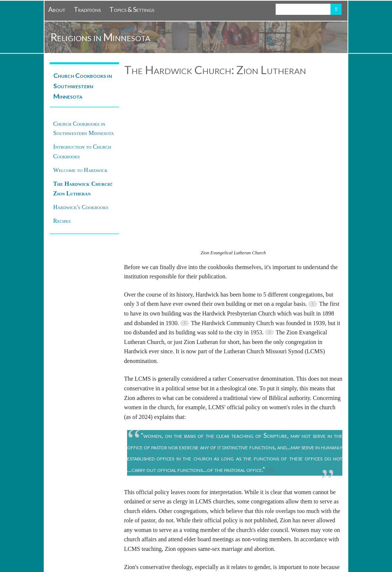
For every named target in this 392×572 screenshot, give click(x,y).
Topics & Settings (132, 9)
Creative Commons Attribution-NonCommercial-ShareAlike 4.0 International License (231, 537)
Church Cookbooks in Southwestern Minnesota (83, 86)
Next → (333, 488)
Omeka (109, 555)
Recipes (62, 221)
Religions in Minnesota (100, 37)
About (57, 9)
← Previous (138, 488)
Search (336, 9)
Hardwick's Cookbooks (81, 207)
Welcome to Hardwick (81, 170)
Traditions (87, 9)
